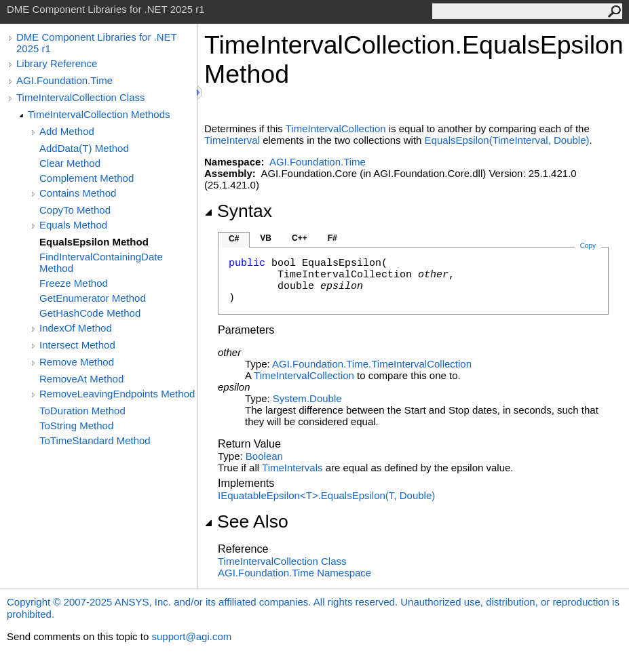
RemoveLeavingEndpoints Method (117, 394)
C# (234, 239)
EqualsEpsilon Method (94, 242)
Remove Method (77, 362)
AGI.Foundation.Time (64, 80)
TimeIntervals (292, 468)
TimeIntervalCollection (336, 129)
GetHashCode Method (90, 313)
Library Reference (57, 63)
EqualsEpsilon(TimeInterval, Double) (507, 140)
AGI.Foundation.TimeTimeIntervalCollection (372, 364)
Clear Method (70, 163)
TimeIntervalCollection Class (81, 97)
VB (266, 238)
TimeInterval (232, 140)
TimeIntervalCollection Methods (99, 114)
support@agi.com (191, 636)
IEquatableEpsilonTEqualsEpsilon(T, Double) (326, 495)
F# (332, 238)
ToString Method (76, 426)
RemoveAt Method (81, 379)
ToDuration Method (82, 411)
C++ (300, 238)
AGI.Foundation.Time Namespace (294, 573)
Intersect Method (77, 345)
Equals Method (73, 225)
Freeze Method (74, 283)
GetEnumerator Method (93, 298)
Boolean (264, 456)
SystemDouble (307, 398)
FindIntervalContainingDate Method (101, 262)
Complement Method (87, 178)
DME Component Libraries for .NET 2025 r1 (96, 43)
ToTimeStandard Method (95, 440)
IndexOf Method (76, 328)
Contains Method (78, 193)
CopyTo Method (75, 210)
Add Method (67, 131)
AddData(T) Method (84, 148)
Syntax (238, 211)
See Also (246, 521)
